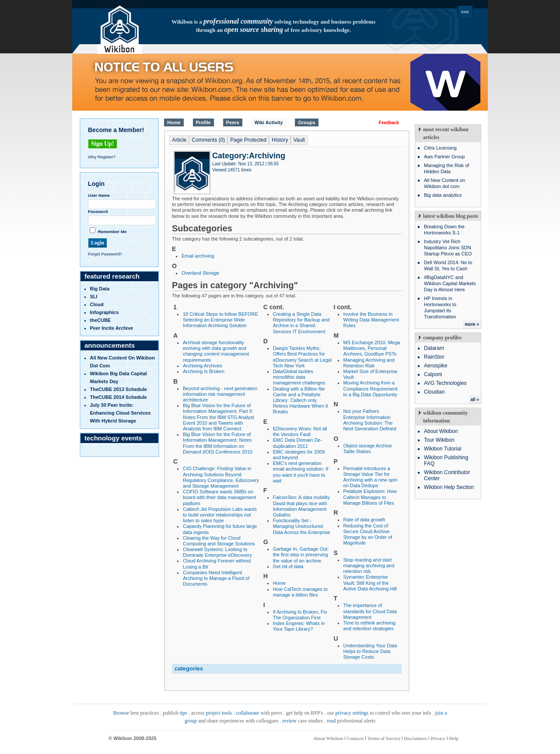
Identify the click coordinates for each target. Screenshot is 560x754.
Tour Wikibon (439, 440)
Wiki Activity (269, 122)
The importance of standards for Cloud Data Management (370, 611)
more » (472, 324)
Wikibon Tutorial (443, 449)
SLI (94, 297)
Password (98, 211)
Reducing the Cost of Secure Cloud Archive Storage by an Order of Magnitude (368, 534)
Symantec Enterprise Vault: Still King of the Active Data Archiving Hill (370, 583)
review (289, 721)
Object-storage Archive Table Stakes (368, 449)
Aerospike (436, 366)
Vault (299, 140)
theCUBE (101, 320)
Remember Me (112, 232)
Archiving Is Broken (204, 371)
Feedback (389, 123)
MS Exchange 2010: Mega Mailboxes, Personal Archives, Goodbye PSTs (372, 348)
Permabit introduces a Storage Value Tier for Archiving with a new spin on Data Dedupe (371, 477)
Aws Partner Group (444, 157)
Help (454, 738)
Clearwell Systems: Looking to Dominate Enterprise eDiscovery (217, 552)
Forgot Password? (105, 254)
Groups (306, 122)
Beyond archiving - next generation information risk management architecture (220, 394)
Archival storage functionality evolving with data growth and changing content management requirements (216, 351)
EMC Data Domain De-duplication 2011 (297, 443)
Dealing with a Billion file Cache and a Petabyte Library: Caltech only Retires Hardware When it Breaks (301, 400)
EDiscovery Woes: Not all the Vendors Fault (300, 431)
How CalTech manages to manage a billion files (300, 592)
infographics (105, 312)
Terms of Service (384, 738)
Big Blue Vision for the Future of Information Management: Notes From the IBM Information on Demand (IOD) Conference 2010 (218, 443)
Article (179, 140)
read (331, 721)
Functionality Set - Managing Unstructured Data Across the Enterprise (302, 526)
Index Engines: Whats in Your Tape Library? (299, 626)
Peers (233, 122)
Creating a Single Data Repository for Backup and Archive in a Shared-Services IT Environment (301, 323)
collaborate (247, 713)
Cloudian (434, 392)
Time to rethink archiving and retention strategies (369, 626)
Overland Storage (200, 273)
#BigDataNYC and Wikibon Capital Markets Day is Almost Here (450, 283)
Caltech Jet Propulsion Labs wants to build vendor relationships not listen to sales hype (220, 515)
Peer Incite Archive (112, 328)
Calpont (433, 374)
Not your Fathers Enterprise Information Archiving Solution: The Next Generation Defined (370, 420)
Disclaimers (415, 738)
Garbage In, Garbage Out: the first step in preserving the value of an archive (301, 555)
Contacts (355, 738)
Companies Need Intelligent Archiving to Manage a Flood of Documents (216, 578)
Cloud (97, 304)
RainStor (434, 357)
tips (183, 713)
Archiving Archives (203, 366)
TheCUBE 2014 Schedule (119, 397)
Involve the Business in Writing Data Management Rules (371, 320)
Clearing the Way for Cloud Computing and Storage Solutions (219, 541)
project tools (219, 713)
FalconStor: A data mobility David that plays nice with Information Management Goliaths (301, 506)
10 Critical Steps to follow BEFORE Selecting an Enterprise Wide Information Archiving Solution (220, 320)
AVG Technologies (445, 383)
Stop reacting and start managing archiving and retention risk (369, 565)
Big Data (100, 289)
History (280, 140)
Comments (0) (208, 140)
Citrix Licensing (440, 148)
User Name (99, 195)
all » (475, 400)
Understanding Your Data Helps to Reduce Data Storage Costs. (370, 651)
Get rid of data (288, 566)
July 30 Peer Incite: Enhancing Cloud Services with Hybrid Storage (121, 413)
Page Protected (248, 140)
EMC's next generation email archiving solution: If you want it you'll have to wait (301, 472)
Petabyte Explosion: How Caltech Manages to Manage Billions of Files (370, 497)
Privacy (438, 738)
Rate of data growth (364, 520)
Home (174, 122)
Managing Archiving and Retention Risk (369, 363)
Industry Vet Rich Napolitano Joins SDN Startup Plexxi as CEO (448, 248)
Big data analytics (443, 195)
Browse (121, 713)
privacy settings (352, 713)
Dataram (434, 348)
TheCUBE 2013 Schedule (119, 389)
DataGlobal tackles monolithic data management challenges (299, 377)
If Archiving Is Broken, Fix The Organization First (300, 615)
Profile (203, 122)
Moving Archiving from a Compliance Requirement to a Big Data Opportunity (371, 388)
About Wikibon (441, 431)
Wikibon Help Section (449, 487)
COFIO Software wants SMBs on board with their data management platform (219, 497)
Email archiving (198, 256)
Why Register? (102, 157)
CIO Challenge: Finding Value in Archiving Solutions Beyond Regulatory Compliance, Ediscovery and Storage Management (221, 477)
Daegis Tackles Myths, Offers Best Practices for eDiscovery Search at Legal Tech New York (303, 357)
